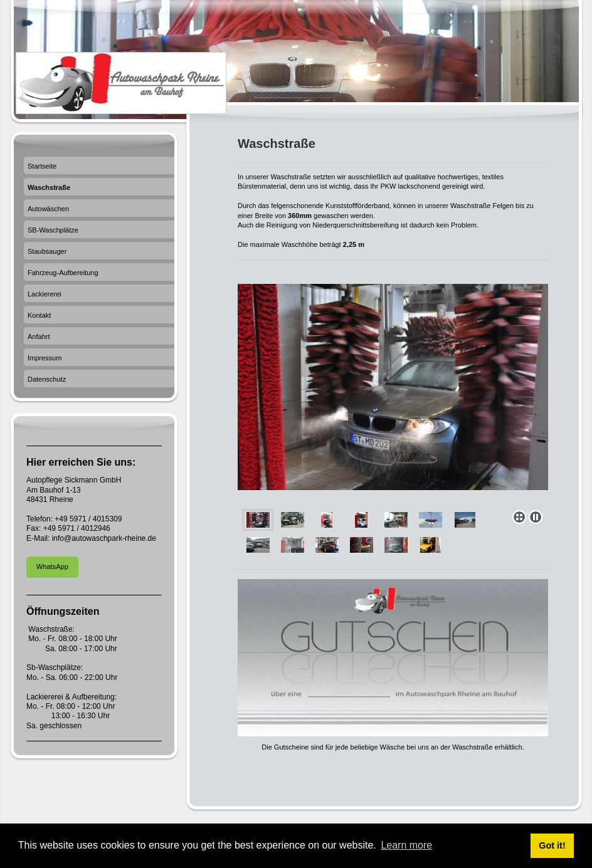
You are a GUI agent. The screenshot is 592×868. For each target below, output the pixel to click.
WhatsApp (52, 567)
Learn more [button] (406, 845)
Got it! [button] (552, 845)
